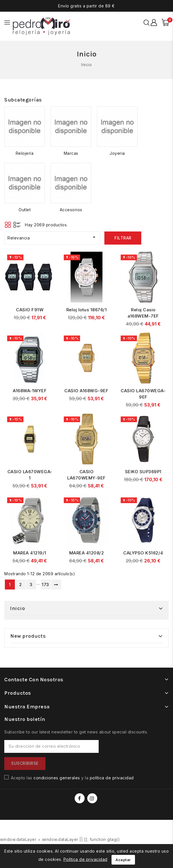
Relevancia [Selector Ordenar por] (52, 237)
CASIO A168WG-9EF (86, 391)
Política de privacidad (85, 859)
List (17, 225)
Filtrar (123, 238)
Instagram (93, 798)
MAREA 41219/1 (30, 553)
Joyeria (117, 153)
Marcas (71, 153)
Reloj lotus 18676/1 (87, 310)
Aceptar (123, 860)
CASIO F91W (30, 310)
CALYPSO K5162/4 (143, 553)
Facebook (80, 798)
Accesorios (71, 210)
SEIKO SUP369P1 (143, 472)
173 (45, 585)
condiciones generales (57, 778)
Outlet (25, 210)
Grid (8, 225)
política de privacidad (112, 778)
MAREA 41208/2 (87, 553)
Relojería (25, 153)
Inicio (17, 608)
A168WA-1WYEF (30, 391)
